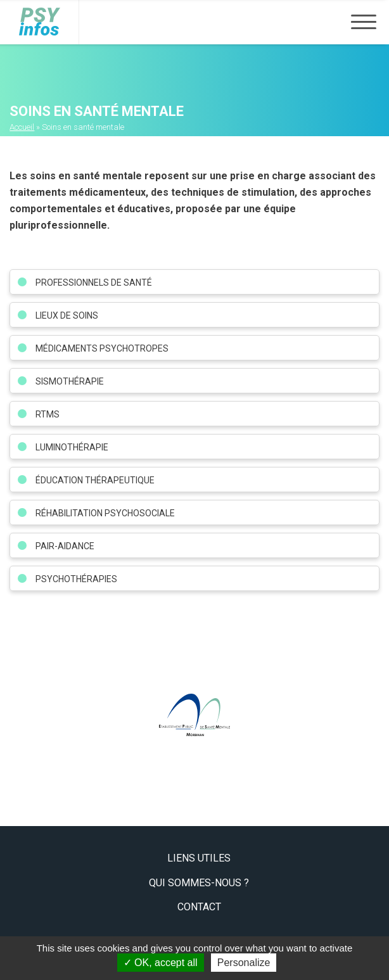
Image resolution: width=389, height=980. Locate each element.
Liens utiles (199, 858)
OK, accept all (161, 963)
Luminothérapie (72, 447)
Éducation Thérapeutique (95, 480)
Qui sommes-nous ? (199, 883)
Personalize (244, 963)
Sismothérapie (70, 381)
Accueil (22, 127)
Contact (199, 907)
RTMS (48, 414)
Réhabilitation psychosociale (105, 513)
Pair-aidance (65, 546)
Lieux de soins (67, 315)
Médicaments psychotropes (102, 348)
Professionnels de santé (94, 283)
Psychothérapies (76, 579)
